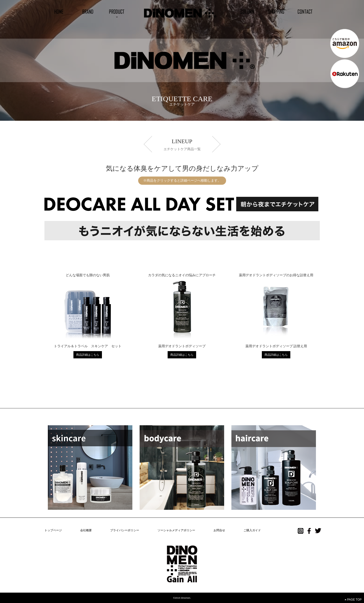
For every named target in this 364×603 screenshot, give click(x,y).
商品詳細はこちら (88, 355)
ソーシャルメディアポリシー (176, 530)
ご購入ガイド (252, 530)
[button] (117, 11)
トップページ (53, 530)
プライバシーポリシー (125, 530)
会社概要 (86, 530)
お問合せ (219, 530)
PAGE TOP (353, 600)
